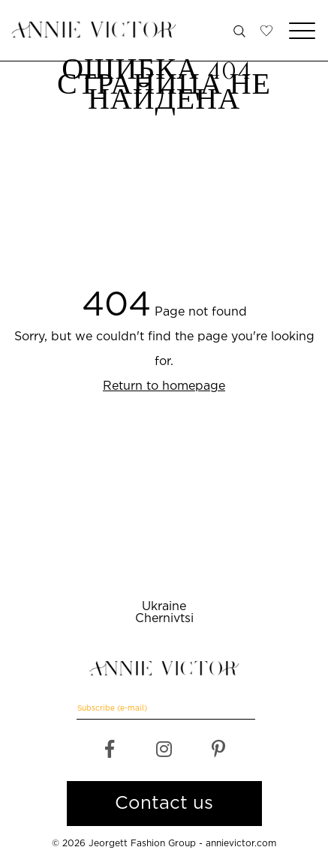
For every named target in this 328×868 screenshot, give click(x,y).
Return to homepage (164, 386)
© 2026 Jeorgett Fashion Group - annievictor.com (164, 844)
